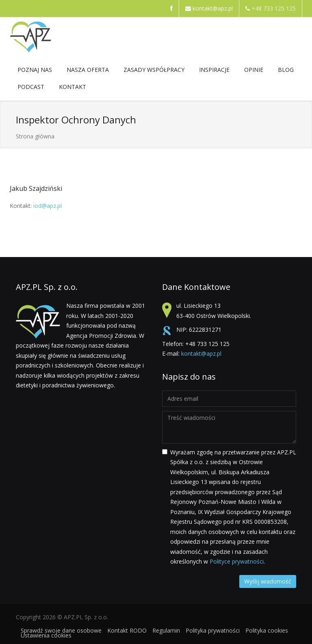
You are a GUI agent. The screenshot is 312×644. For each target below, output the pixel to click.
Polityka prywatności (213, 630)
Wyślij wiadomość (268, 581)
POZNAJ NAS (35, 71)
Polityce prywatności (237, 561)
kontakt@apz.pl (213, 8)
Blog (286, 70)
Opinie (254, 70)
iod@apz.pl (48, 206)
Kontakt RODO (127, 630)
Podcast (31, 87)
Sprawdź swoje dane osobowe (61, 630)
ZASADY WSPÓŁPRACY (154, 71)
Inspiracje (214, 71)
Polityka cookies (267, 630)
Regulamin (166, 630)
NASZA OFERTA (88, 71)
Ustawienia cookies (46, 635)
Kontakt (73, 88)
